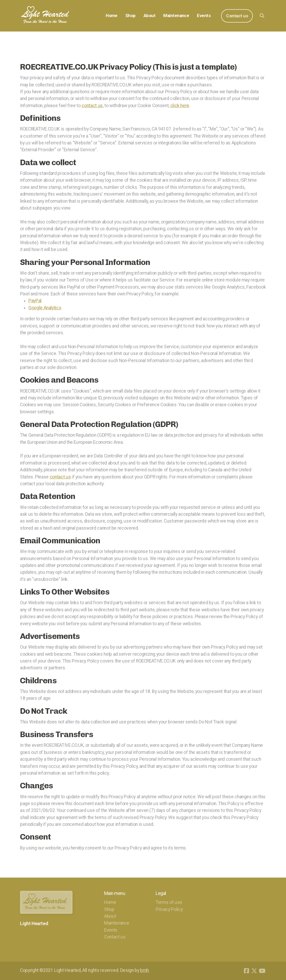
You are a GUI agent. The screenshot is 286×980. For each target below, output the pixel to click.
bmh (144, 970)
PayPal (35, 301)
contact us (92, 106)
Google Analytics (45, 308)
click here (180, 106)
